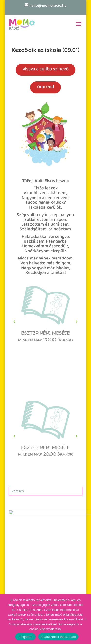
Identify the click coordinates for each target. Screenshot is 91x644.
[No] (85, 619)
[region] (46, 322)
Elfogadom (25, 637)
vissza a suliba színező (46, 70)
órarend (46, 87)
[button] (46, 322)
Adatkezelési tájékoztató (58, 637)
